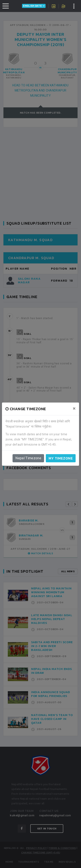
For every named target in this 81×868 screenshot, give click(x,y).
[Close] (74, 408)
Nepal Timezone (28, 458)
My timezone (61, 458)
